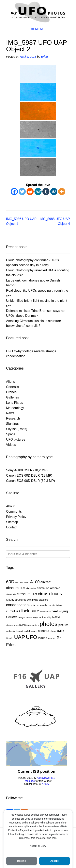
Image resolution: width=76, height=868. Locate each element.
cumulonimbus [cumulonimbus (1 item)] (55, 605)
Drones (11, 392)
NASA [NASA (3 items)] (56, 617)
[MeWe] (38, 192)
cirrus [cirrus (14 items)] (43, 594)
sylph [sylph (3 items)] (61, 631)
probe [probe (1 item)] (9, 631)
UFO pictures (16, 439)
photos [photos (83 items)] (49, 624)
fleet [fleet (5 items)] (55, 611)
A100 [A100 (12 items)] (35, 582)
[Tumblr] (46, 192)
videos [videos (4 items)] (43, 638)
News (10, 413)
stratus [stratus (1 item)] (53, 631)
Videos (11, 445)
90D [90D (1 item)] (17, 582)
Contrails (12, 387)
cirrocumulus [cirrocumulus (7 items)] (27, 594)
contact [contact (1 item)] (33, 605)
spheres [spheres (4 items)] (44, 631)
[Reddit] (30, 192)
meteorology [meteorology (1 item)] (32, 617)
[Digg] (54, 192)
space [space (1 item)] (34, 631)
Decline (21, 861)
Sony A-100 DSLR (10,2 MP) (27, 470)
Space (11, 434)
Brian (44, 57)
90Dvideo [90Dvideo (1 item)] (25, 582)
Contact (12, 527)
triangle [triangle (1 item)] (10, 638)
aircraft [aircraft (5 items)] (45, 582)
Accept (55, 861)
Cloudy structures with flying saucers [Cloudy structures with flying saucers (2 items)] (27, 600)
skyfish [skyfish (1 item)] (27, 631)
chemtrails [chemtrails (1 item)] (11, 594)
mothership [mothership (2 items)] (45, 617)
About (10, 506)
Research (13, 418)
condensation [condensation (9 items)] (17, 605)
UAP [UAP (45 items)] (19, 637)
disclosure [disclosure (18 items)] (29, 611)
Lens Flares (15, 403)
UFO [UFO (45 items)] (32, 637)
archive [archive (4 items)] (55, 588)
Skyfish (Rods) (17, 429)
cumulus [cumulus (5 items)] (12, 611)
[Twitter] (22, 192)
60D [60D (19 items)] (10, 582)
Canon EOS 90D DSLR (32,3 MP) (31, 481)
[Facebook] (14, 192)
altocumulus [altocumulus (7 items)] (16, 588)
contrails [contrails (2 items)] (42, 605)
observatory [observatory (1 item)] (33, 625)
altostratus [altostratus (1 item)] (31, 588)
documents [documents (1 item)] (45, 612)
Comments (14, 512)
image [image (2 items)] (21, 617)
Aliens (11, 382)
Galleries (12, 397)
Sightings (13, 424)
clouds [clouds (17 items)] (55, 594)
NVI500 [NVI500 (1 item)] (23, 625)
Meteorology (15, 408)
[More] (62, 192)
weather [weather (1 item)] (52, 638)
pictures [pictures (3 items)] (63, 625)
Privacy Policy (16, 517)
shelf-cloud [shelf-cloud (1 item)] (18, 631)
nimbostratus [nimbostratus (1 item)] (12, 625)
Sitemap (12, 522)
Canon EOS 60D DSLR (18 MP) (29, 475)
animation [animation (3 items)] (43, 588)
